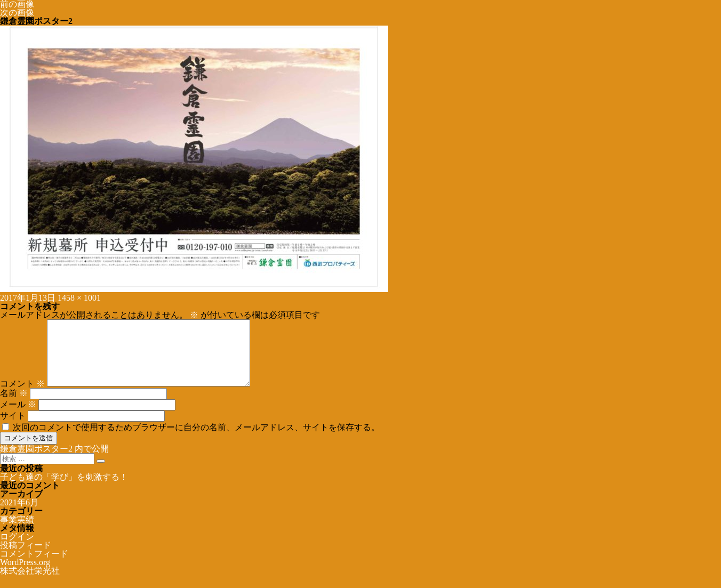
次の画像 (17, 13)
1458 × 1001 (79, 298)
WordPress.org (25, 575)
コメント (22, 396)
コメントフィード (34, 566)
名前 (14, 406)
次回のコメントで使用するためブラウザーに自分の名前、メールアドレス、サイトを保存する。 (196, 440)
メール (18, 417)
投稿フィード (26, 558)
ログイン (17, 549)
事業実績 (17, 532)
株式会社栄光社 (30, 583)
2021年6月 (19, 515)
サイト (13, 428)
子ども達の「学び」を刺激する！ (64, 490)
